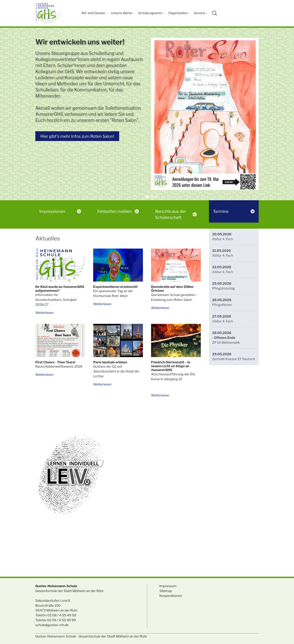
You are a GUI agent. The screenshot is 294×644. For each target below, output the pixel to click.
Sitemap (166, 591)
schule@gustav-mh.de (52, 625)
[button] (147, 197)
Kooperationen (171, 596)
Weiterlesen (44, 313)
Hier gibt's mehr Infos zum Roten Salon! (77, 136)
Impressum (168, 586)
